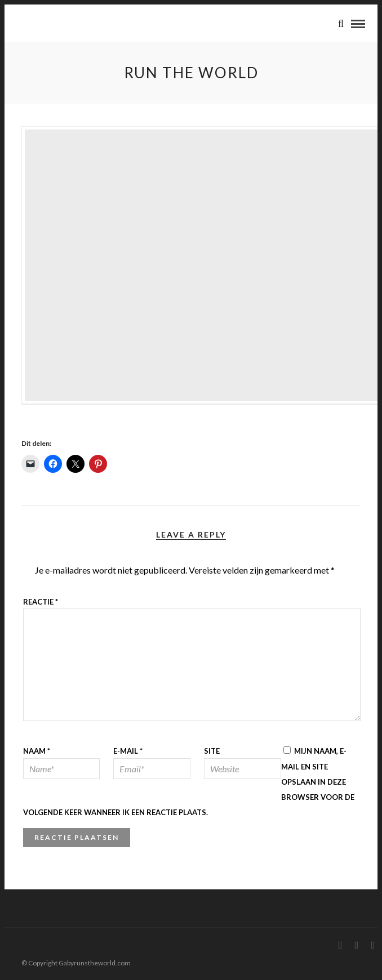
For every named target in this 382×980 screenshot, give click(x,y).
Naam (37, 751)
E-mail (128, 751)
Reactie (41, 602)
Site (212, 751)
